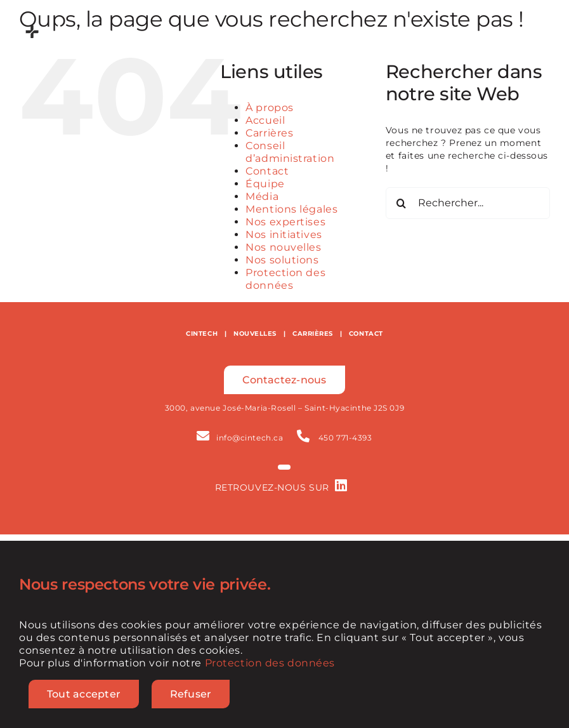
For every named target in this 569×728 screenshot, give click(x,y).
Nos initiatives (284, 235)
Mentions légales (291, 209)
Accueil (265, 120)
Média (262, 196)
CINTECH (202, 334)
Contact (267, 171)
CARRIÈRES (313, 334)
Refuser (191, 694)
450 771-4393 (345, 438)
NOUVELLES (255, 334)
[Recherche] (402, 203)
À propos (269, 108)
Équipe (265, 184)
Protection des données (285, 279)
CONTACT (366, 334)
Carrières (269, 133)
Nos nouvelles (283, 247)
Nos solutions (282, 260)
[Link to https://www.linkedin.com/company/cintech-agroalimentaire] (341, 486)
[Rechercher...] (468, 203)
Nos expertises (285, 222)
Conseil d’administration (290, 152)
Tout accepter (84, 694)
